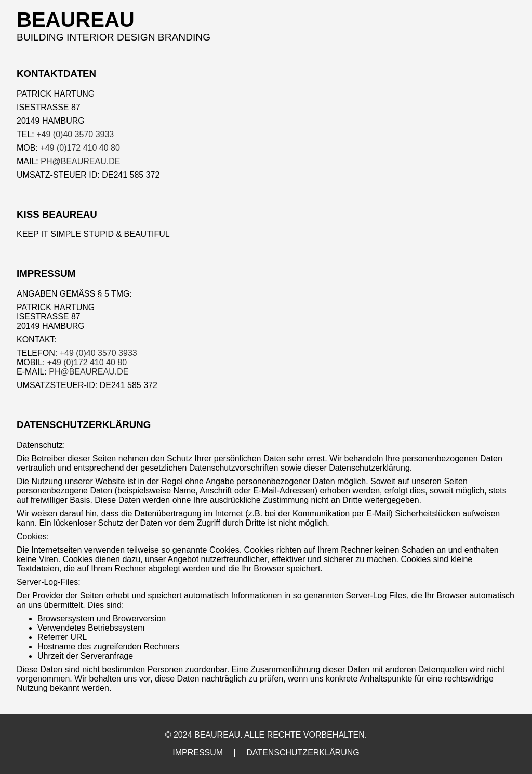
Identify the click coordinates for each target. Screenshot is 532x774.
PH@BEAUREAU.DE (80, 161)
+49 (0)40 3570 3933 (75, 134)
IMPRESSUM (198, 752)
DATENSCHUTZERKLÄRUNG (303, 752)
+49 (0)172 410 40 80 (80, 148)
